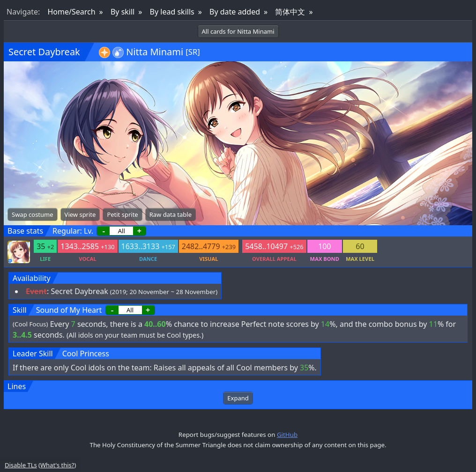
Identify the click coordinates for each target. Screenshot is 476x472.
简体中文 (290, 12)
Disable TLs (21, 465)
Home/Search (71, 12)
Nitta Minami (155, 52)
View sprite (80, 214)
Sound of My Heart (69, 310)
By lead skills (172, 12)
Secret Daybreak (44, 52)
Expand (238, 398)
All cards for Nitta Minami (238, 31)
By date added (235, 12)
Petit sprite (122, 214)
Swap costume (33, 214)
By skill (123, 12)
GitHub (287, 435)
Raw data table (171, 214)
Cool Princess (86, 354)
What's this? (57, 465)
